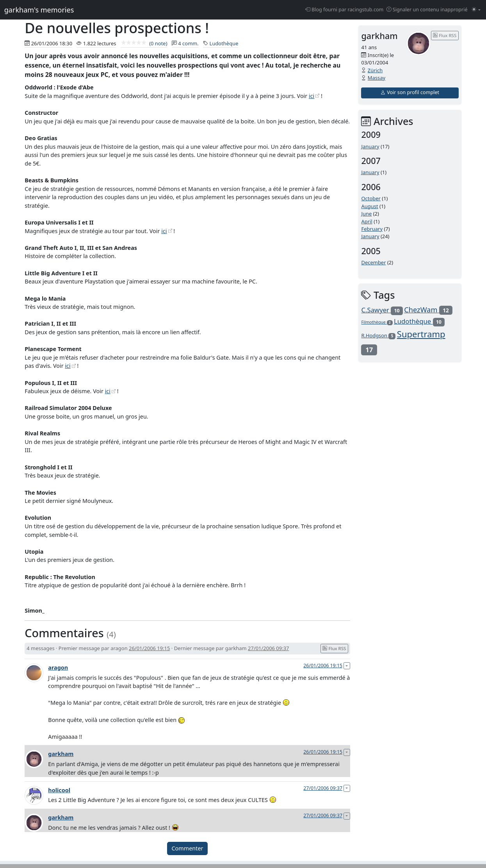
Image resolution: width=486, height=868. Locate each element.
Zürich (375, 70)
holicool (59, 790)
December (373, 262)
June (366, 214)
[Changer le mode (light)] (476, 10)
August (369, 206)
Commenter (188, 848)
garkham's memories (39, 10)
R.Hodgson (378, 335)
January (370, 146)
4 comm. (188, 43)
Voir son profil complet (410, 92)
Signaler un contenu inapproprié (427, 10)
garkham (61, 754)
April (367, 221)
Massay (377, 78)
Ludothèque (224, 43)
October (371, 198)
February (372, 229)
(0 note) (144, 43)
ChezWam (428, 310)
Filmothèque (377, 322)
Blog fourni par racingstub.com (344, 10)
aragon (58, 667)
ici (312, 96)
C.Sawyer (382, 310)
